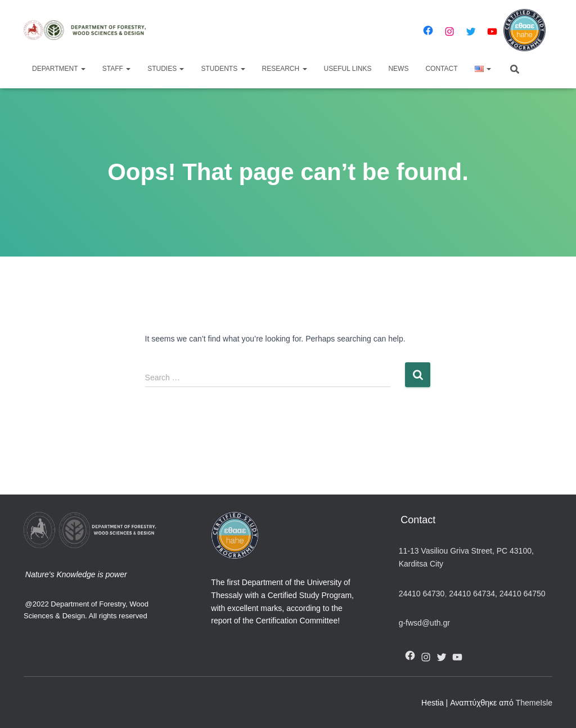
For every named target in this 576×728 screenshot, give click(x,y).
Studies (166, 69)
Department (59, 69)
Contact (441, 69)
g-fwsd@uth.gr (424, 623)
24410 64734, (473, 594)
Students (223, 69)
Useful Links (348, 69)
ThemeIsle (534, 703)
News (398, 69)
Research (285, 69)
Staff (116, 69)
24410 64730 (422, 594)
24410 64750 (523, 594)
